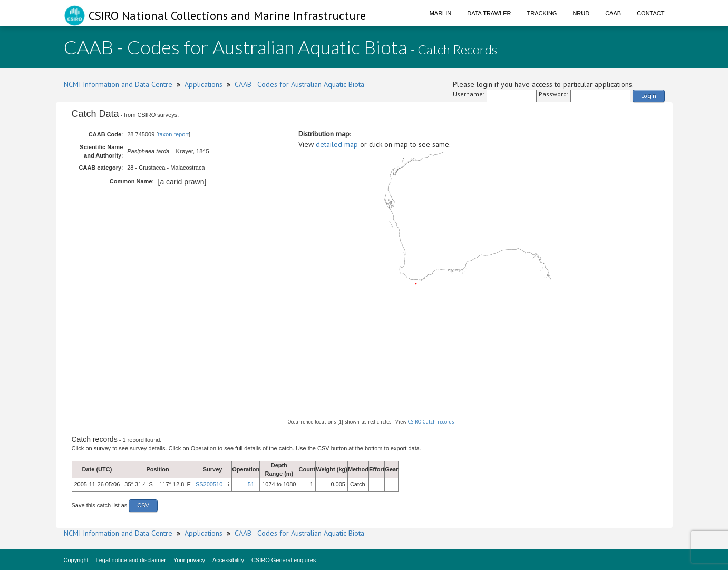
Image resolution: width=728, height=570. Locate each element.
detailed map (337, 144)
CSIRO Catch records (431, 422)
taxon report (173, 134)
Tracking (542, 13)
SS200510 (209, 484)
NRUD (581, 13)
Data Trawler (489, 13)
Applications (203, 84)
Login (649, 96)
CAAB (613, 13)
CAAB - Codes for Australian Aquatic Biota (299, 84)
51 (251, 484)
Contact (651, 13)
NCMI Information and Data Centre (118, 84)
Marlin (441, 13)
